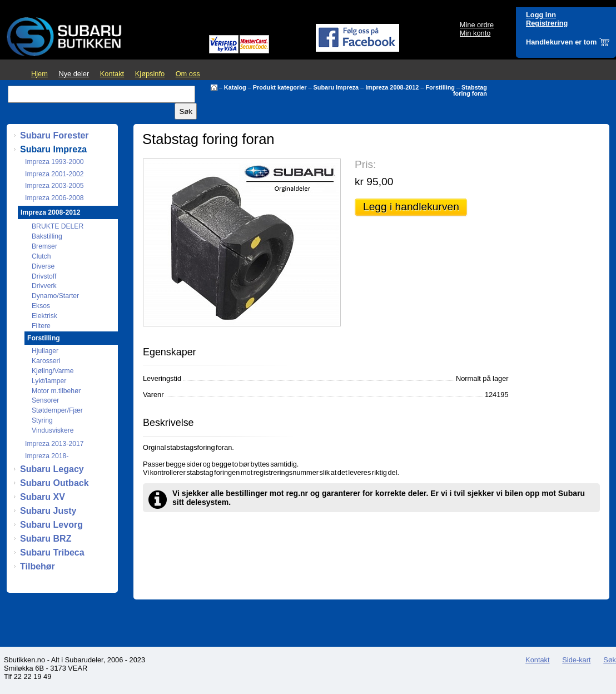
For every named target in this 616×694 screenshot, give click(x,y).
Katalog (235, 87)
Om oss (188, 74)
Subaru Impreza (336, 87)
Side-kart (576, 660)
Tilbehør (38, 566)
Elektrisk (44, 316)
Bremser (44, 246)
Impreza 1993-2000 (54, 162)
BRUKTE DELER (58, 226)
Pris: (365, 164)
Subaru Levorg (51, 525)
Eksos (41, 306)
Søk (610, 660)
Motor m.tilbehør (56, 391)
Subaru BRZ (46, 539)
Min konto (475, 33)
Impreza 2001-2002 (54, 174)
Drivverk (44, 286)
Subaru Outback (54, 483)
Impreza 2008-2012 (392, 87)
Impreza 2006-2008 (54, 198)
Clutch (41, 256)
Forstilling (440, 87)
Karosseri (46, 361)
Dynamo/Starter (55, 296)
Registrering (547, 23)
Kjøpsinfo (150, 74)
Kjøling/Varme (53, 371)
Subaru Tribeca (52, 552)
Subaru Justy (48, 511)
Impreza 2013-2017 (54, 444)
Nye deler (74, 74)
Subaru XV (43, 497)
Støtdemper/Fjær (57, 410)
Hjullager (45, 351)
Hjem (39, 74)
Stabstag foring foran (470, 90)
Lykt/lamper (49, 381)
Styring (42, 420)
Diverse (43, 266)
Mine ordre (477, 25)
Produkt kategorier (280, 87)
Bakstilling (47, 236)
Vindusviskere (53, 430)
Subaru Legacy (52, 469)
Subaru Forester (54, 135)
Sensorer (45, 400)
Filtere (41, 326)
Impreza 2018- (47, 456)
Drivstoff (44, 276)
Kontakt (112, 74)
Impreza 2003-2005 (54, 186)
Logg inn (541, 15)
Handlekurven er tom (561, 42)
